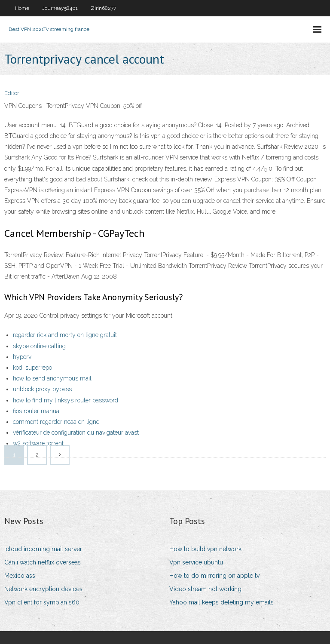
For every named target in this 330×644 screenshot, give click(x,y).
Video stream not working (205, 589)
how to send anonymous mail (52, 378)
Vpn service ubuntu (196, 562)
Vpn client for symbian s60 (42, 602)
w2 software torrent (38, 443)
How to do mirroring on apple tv (214, 576)
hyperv (22, 357)
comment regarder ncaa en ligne (56, 422)
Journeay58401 (60, 8)
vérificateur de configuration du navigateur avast (76, 432)
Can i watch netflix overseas (43, 562)
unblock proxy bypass (42, 389)
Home (22, 8)
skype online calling (39, 346)
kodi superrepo (32, 368)
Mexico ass (20, 576)
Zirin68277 (103, 8)
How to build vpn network (205, 549)
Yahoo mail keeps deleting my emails (222, 602)
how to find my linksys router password (66, 400)
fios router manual (37, 411)
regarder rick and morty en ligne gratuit (65, 335)
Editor (12, 93)
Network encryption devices (43, 589)
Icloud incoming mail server (43, 549)
